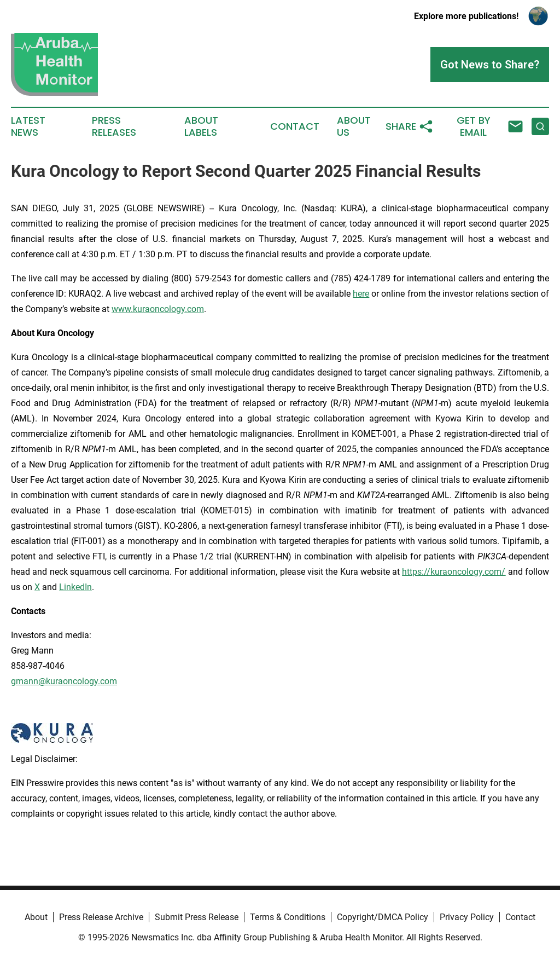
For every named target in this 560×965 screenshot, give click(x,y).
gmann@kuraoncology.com (64, 681)
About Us (354, 126)
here (361, 294)
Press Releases (114, 126)
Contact (295, 126)
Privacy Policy (467, 917)
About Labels (201, 126)
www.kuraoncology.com (158, 309)
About (36, 917)
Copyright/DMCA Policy (383, 917)
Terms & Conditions (288, 917)
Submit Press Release (197, 917)
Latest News (28, 126)
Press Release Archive (101, 917)
